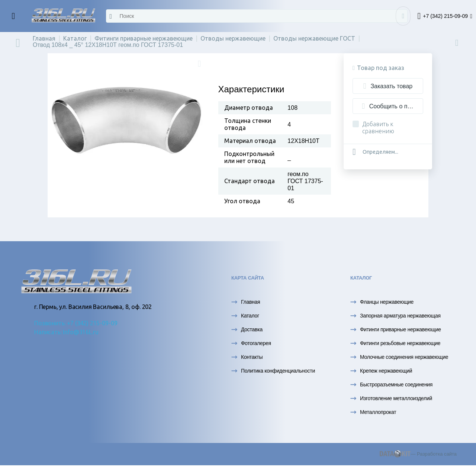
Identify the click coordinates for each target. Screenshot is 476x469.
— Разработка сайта (418, 454)
